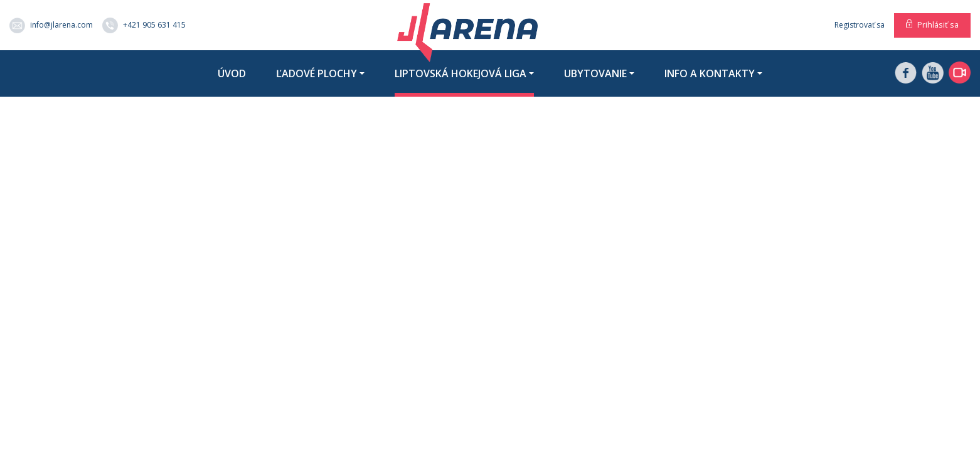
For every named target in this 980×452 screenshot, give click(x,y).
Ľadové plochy (317, 73)
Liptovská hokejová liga (461, 73)
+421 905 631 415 (144, 25)
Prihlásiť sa (938, 24)
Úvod (232, 73)
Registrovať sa (860, 25)
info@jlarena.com (51, 25)
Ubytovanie (595, 73)
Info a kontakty (710, 73)
